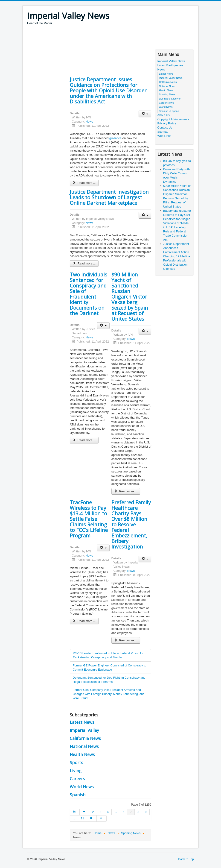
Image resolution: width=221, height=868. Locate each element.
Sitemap (163, 132)
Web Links (164, 136)
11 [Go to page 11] (82, 818)
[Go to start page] (75, 812)
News (89, 122)
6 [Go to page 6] (124, 812)
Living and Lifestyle (170, 99)
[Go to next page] (92, 818)
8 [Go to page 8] (138, 812)
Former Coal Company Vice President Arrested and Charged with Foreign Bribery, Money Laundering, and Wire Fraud (109, 694)
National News (84, 746)
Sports (76, 762)
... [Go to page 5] (116, 812)
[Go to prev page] (84, 812)
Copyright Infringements (173, 119)
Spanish (78, 795)
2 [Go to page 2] (93, 812)
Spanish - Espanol (169, 111)
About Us (164, 115)
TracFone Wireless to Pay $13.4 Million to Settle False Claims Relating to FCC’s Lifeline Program (89, 519)
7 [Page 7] (131, 812)
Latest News (82, 722)
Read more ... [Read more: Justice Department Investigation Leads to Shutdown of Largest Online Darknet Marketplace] (84, 263)
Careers (77, 779)
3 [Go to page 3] (100, 812)
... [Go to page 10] (74, 818)
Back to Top (186, 859)
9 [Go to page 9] (146, 812)
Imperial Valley (84, 730)
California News (85, 738)
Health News (82, 754)
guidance (115, 138)
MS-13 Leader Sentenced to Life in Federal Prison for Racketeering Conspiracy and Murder (108, 655)
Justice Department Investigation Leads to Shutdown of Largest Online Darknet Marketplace (109, 197)
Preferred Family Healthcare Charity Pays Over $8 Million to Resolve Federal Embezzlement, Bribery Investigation (131, 524)
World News (82, 787)
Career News (166, 103)
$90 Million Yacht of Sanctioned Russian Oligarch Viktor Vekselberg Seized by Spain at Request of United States (130, 296)
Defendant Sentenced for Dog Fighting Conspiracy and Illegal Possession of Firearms (109, 680)
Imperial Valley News (171, 61)
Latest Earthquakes (170, 65)
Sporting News (167, 94)
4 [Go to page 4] (108, 812)
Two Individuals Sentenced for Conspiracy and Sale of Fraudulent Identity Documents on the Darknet (89, 294)
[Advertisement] (111, 38)
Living (76, 771)
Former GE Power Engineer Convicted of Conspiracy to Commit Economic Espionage (109, 667)
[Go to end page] (102, 818)
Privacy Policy (167, 123)
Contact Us (165, 128)
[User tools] (145, 114)
